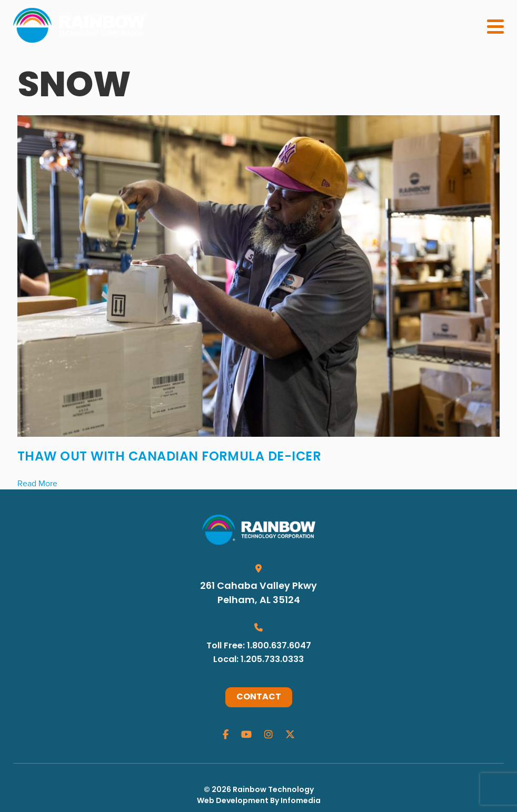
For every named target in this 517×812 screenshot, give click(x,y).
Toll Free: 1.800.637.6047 (259, 646)
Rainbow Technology (273, 790)
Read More (37, 483)
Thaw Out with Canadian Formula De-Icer (169, 457)
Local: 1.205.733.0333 (258, 660)
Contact (259, 697)
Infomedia (301, 801)
